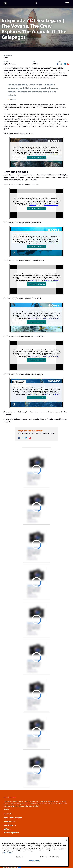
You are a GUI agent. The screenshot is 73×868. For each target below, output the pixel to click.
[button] (67, 3)
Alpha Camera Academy (13, 817)
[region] (34, 852)
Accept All (19, 857)
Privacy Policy (8, 853)
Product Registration (11, 833)
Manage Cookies (34, 861)
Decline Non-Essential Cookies (49, 857)
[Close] (66, 840)
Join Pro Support (10, 821)
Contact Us (8, 814)
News (7, 829)
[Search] (36, 3)
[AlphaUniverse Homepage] (5, 3)
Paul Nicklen (21, 70)
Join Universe (10, 825)
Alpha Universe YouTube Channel (47, 419)
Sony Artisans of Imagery (48, 68)
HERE (9, 414)
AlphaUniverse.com (21, 419)
